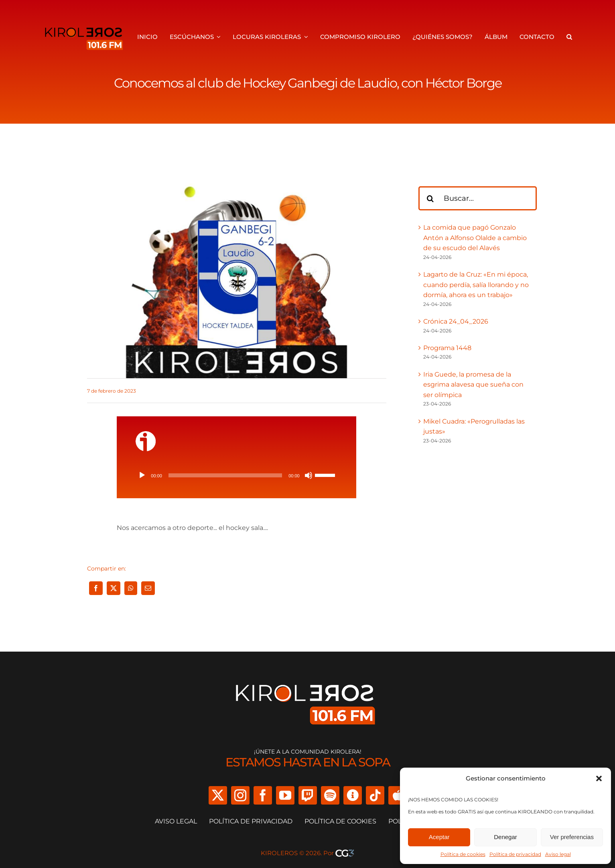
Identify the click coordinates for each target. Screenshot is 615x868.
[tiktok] (375, 795)
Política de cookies (463, 854)
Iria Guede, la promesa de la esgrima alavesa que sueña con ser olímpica (473, 385)
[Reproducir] (142, 475)
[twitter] (218, 795)
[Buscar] (430, 198)
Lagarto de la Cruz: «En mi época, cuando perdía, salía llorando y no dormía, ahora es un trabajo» (476, 285)
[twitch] (308, 795)
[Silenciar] (309, 475)
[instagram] (240, 795)
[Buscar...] (478, 198)
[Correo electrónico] (148, 588)
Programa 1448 (447, 348)
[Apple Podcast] (398, 795)
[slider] (225, 475)
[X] (114, 588)
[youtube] (285, 795)
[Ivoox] (353, 795)
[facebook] (263, 795)
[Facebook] (96, 588)
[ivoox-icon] (146, 434)
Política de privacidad (515, 854)
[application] (236, 475)
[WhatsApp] (131, 588)
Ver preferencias (572, 837)
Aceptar (439, 837)
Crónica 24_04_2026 (456, 321)
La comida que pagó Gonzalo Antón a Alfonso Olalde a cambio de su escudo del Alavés (475, 238)
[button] (599, 778)
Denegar (505, 837)
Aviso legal (558, 854)
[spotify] (330, 795)
